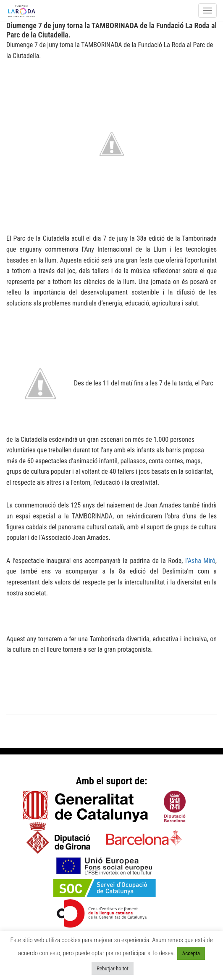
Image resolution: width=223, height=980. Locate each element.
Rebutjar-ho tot (113, 968)
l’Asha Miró (200, 561)
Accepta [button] (191, 953)
